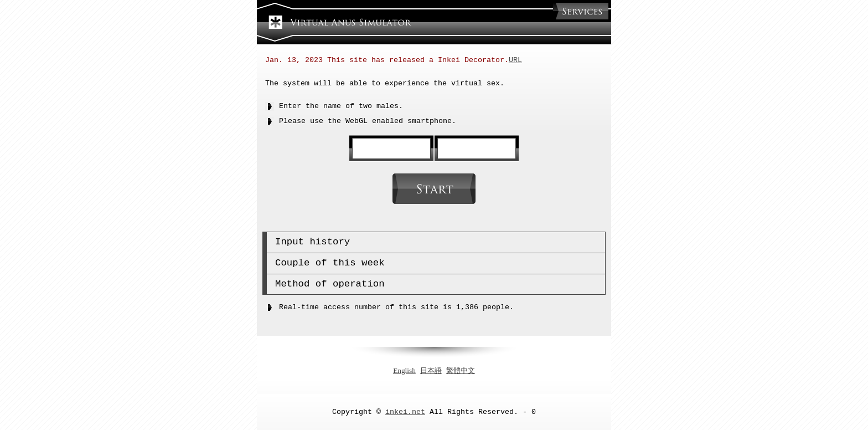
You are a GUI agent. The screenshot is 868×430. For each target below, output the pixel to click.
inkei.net (405, 411)
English (404, 370)
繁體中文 (461, 370)
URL (515, 60)
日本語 (431, 370)
